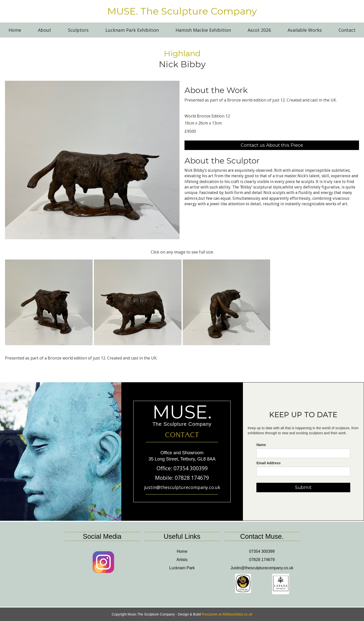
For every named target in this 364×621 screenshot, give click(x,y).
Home (15, 30)
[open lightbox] (92, 160)
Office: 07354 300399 (182, 468)
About (45, 30)
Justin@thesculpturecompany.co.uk (262, 568)
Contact (347, 30)
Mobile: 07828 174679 (182, 478)
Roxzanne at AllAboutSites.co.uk (227, 614)
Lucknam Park (182, 568)
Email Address (269, 463)
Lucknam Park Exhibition (132, 30)
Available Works (305, 30)
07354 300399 (262, 551)
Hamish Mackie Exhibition (203, 30)
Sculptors (78, 30)
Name (261, 445)
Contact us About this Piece (272, 145)
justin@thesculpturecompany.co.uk (182, 487)
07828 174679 (262, 560)
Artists (182, 560)
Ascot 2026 (259, 30)
